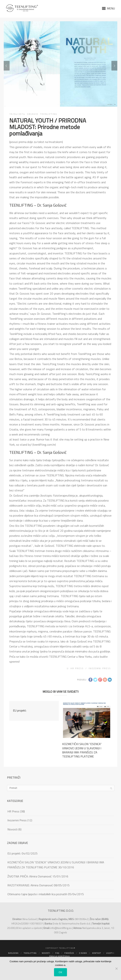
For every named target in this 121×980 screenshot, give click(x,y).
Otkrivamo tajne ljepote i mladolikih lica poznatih (37, 894)
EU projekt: (20, 710)
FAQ (57, 953)
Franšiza (69, 953)
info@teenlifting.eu (61, 928)
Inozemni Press (100, 668)
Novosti (12, 829)
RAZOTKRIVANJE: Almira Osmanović (30, 885)
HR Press (77, 668)
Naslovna (13, 953)
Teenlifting (30, 953)
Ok (60, 972)
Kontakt (97, 953)
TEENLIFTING (49, 114)
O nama (83, 953)
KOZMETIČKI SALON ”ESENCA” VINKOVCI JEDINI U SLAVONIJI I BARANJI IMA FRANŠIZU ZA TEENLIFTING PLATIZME (56, 865)
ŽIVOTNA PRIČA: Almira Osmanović (30, 876)
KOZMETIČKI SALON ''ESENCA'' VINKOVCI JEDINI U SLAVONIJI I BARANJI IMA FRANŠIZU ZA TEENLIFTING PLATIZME (82, 750)
